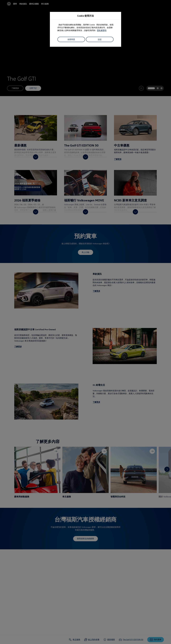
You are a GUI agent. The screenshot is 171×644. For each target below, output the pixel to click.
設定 (100, 39)
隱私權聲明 (102, 30)
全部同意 (71, 39)
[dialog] (85, 322)
